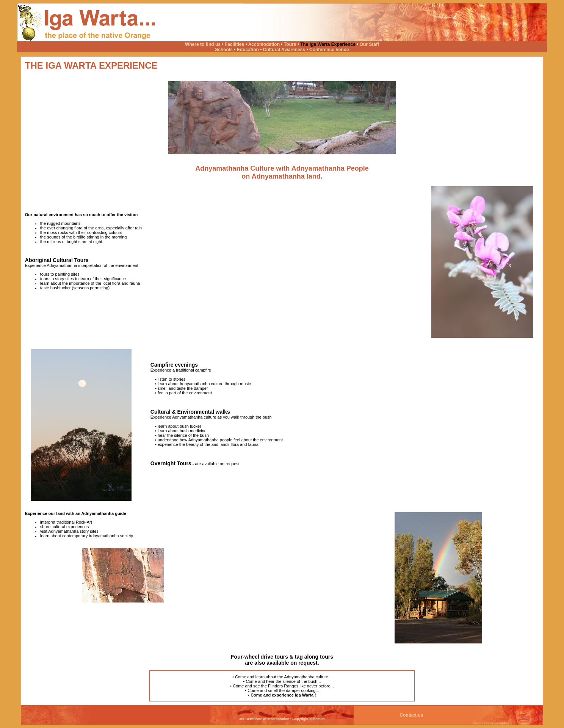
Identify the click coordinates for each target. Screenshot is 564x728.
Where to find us (203, 44)
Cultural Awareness (284, 50)
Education (248, 50)
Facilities (234, 44)
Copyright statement (309, 719)
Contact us (413, 715)
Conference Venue (329, 50)
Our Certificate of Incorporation (264, 719)
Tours (290, 44)
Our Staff (369, 44)
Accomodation (264, 44)
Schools (224, 50)
